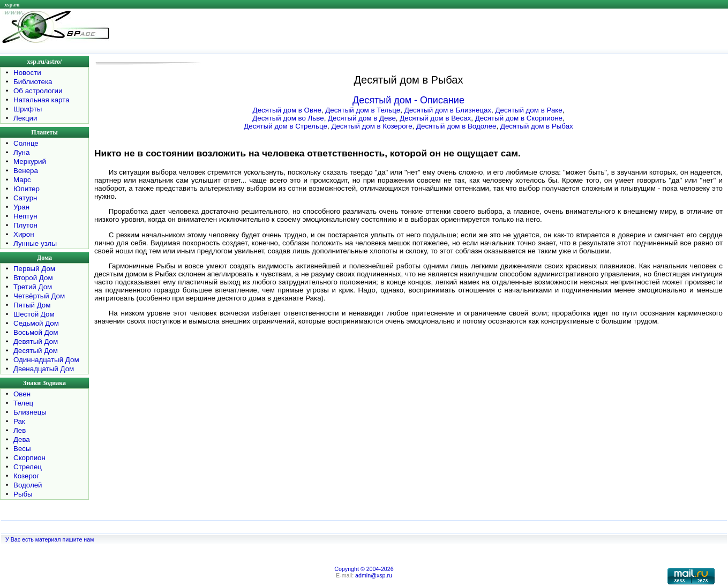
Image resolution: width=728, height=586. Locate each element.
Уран (21, 207)
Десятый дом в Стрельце (286, 126)
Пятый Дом (32, 305)
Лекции (25, 118)
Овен (22, 394)
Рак (19, 421)
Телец (23, 403)
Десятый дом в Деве (362, 118)
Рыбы (23, 494)
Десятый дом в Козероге (371, 126)
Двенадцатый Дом (44, 369)
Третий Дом (33, 287)
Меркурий (30, 161)
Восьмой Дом (36, 332)
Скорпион (29, 458)
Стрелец (28, 467)
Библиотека (33, 82)
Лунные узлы (35, 243)
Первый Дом (34, 269)
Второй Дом (33, 278)
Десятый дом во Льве (288, 118)
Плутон (25, 225)
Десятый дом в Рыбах (537, 126)
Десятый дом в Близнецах (448, 110)
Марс (22, 180)
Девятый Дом (36, 341)
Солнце (26, 143)
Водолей (28, 485)
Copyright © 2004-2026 (364, 569)
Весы (22, 449)
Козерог (26, 476)
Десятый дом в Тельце (363, 110)
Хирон (24, 234)
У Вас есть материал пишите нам (50, 539)
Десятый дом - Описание (408, 100)
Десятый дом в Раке (528, 110)
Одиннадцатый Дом (46, 360)
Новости (27, 73)
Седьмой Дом (36, 323)
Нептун (25, 216)
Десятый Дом (36, 351)
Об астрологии (38, 91)
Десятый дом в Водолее (456, 126)
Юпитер (27, 189)
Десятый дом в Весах (435, 118)
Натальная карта (42, 100)
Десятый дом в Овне (287, 110)
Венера (26, 171)
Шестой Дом (34, 314)
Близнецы (30, 412)
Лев (20, 430)
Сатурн (25, 198)
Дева (22, 439)
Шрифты (28, 109)
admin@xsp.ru (374, 575)
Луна (21, 152)
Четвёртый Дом (39, 296)
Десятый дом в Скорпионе (519, 118)
